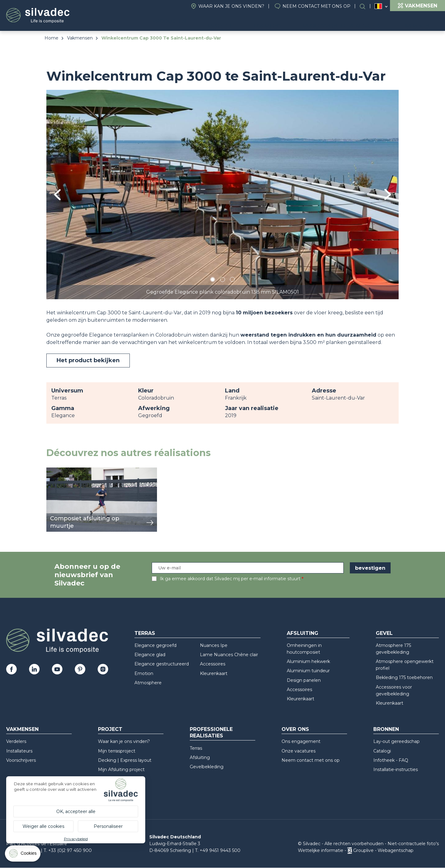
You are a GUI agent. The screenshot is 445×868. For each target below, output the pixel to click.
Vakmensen (80, 38)
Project (254, 22)
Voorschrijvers (21, 760)
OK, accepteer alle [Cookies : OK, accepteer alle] (76, 811)
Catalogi (382, 751)
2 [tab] (222, 281)
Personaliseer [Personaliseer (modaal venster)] (108, 826)
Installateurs (19, 751)
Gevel (384, 633)
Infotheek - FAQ (391, 760)
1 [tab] (213, 281)
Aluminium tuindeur (308, 671)
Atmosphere (148, 683)
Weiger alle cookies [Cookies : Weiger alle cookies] (43, 826)
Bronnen (421, 22)
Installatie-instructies (396, 769)
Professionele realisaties (357, 22)
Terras (145, 633)
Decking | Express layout (125, 760)
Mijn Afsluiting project (121, 769)
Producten (208, 22)
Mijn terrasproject (117, 751)
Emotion (144, 673)
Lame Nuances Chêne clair (229, 655)
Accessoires (213, 664)
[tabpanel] (222, 194)
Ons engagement (301, 741)
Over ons (292, 22)
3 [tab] (232, 281)
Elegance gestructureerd (162, 664)
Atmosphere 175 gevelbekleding (393, 649)
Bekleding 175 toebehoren (404, 677)
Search (366, 6)
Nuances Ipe (214, 645)
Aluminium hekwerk (308, 661)
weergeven (61, 471)
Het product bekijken (88, 360)
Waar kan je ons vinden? (231, 6)
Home (51, 38)
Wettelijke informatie (321, 850)
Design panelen (304, 680)
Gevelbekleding (207, 767)
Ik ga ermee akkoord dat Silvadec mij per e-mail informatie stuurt (230, 579)
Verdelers (16, 741)
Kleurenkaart (214, 673)
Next (388, 194)
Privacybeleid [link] (76, 839)
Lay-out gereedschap (396, 741)
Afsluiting (303, 633)
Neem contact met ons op (316, 6)
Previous (57, 195)
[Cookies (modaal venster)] (23, 855)
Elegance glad (150, 655)
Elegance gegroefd (155, 645)
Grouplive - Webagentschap (383, 850)
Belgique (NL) (378, 6)
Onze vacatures (299, 751)
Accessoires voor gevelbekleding (394, 690)
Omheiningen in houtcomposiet (304, 649)
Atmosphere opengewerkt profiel (405, 665)
